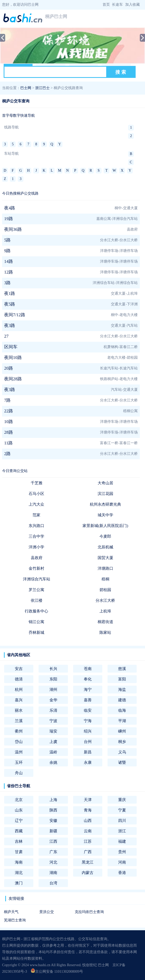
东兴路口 (36, 526)
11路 (8, 443)
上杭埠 (105, 611)
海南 (19, 862)
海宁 (88, 689)
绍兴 (88, 731)
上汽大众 (36, 504)
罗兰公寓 (36, 590)
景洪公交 (47, 912)
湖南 (53, 873)
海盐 (122, 689)
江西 (53, 841)
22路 (9, 411)
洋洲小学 (36, 547)
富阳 (122, 679)
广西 (88, 852)
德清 (19, 679)
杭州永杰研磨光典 (105, 504)
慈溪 (122, 669)
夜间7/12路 (15, 315)
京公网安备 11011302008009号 (57, 972)
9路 (7, 251)
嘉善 (88, 700)
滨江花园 (105, 494)
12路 (9, 272)
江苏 (88, 841)
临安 (88, 710)
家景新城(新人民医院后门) (105, 526)
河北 (53, 862)
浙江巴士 (42, 88)
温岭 (53, 752)
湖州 (53, 689)
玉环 (19, 762)
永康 (88, 762)
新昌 (88, 752)
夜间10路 (13, 358)
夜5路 (10, 304)
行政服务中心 (36, 611)
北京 (19, 800)
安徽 (53, 820)
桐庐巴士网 (56, 17)
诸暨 (122, 762)
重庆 (122, 800)
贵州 (122, 852)
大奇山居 (105, 483)
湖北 (19, 873)
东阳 (53, 679)
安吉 (19, 669)
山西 (88, 820)
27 (6, 336)
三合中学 (36, 536)
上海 (53, 800)
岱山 (19, 742)
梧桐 (105, 579)
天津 (88, 800)
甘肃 (19, 852)
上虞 (53, 742)
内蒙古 (88, 873)
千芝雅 (37, 483)
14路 (9, 261)
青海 (88, 810)
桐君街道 (105, 622)
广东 (53, 852)
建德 (122, 700)
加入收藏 (133, 5)
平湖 (122, 721)
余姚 (53, 762)
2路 (7, 454)
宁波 (53, 721)
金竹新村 (36, 568)
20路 (9, 368)
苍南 (88, 669)
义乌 (122, 752)
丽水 (19, 710)
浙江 (122, 831)
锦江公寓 (36, 622)
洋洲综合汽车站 (37, 579)
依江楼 (37, 600)
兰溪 (19, 721)
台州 (88, 742)
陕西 (53, 810)
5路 (7, 240)
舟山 (19, 773)
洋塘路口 (105, 568)
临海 (122, 710)
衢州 (19, 731)
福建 (122, 841)
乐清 (53, 710)
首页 (106, 5)
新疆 (53, 831)
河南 (122, 862)
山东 (19, 810)
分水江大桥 (105, 600)
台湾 (53, 883)
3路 (7, 283)
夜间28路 (13, 379)
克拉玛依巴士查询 (89, 912)
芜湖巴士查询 (15, 920)
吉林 (19, 841)
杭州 (19, 689)
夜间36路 (13, 229)
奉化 (88, 679)
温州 (19, 752)
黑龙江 (88, 862)
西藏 (19, 831)
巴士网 (26, 88)
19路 (9, 219)
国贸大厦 (105, 558)
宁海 (88, 721)
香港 (122, 873)
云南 (88, 831)
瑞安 (53, 731)
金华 (53, 700)
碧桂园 (105, 590)
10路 (9, 422)
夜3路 (10, 325)
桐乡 (122, 742)
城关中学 (105, 515)
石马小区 (36, 494)
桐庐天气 (11, 912)
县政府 (37, 558)
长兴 (53, 669)
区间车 (11, 347)
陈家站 (105, 632)
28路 (9, 432)
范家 (36, 515)
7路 (7, 400)
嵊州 (122, 731)
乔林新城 (36, 632)
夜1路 (10, 293)
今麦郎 (105, 536)
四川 (122, 820)
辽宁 (19, 820)
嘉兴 (19, 700)
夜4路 (10, 208)
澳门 (19, 883)
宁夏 (122, 810)
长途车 (117, 5)
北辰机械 (105, 547)
